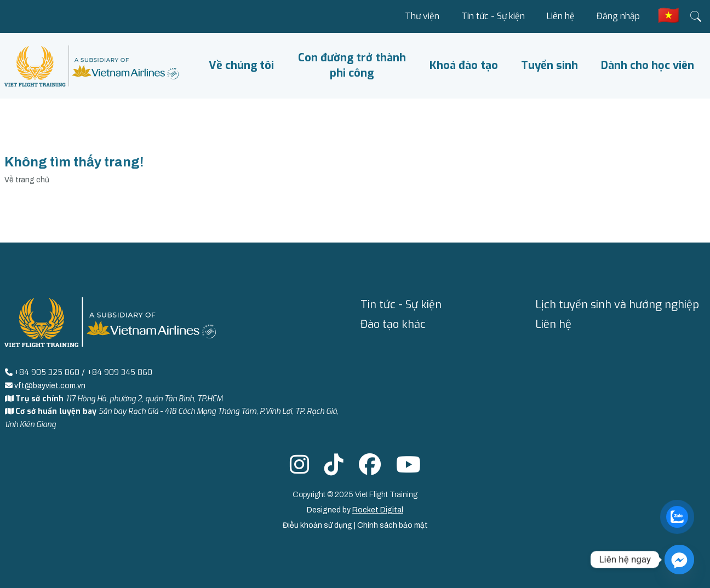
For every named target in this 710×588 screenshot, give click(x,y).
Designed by (355, 510)
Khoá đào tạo (464, 65)
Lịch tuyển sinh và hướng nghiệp (617, 305)
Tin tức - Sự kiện (493, 16)
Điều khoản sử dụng (318, 525)
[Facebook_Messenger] (679, 560)
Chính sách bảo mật (393, 525)
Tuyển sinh (549, 65)
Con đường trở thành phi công (352, 65)
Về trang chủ (27, 180)
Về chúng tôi (241, 65)
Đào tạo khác (393, 324)
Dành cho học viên (648, 65)
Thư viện (422, 16)
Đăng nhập (618, 16)
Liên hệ (561, 16)
